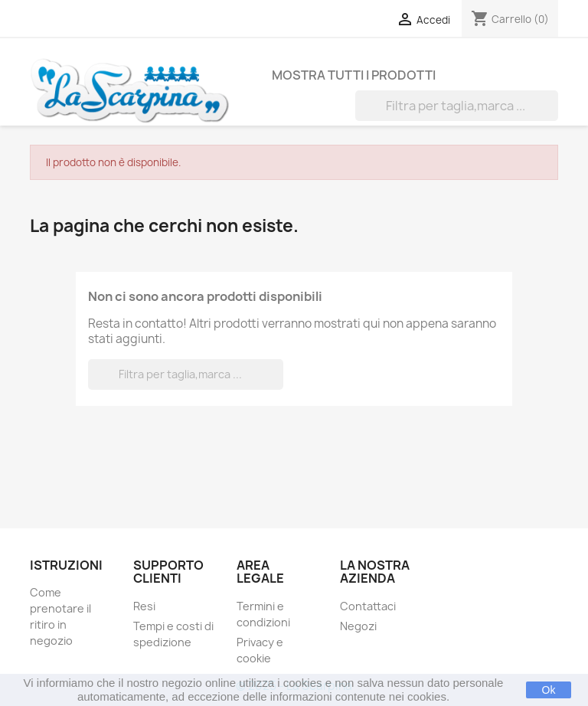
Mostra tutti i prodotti (354, 75)
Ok (549, 690)
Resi (144, 606)
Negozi (358, 626)
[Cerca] (457, 106)
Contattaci (368, 606)
